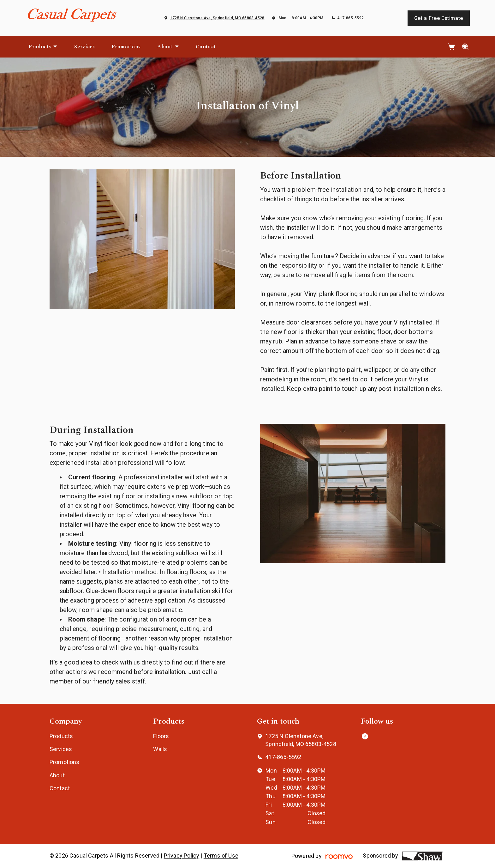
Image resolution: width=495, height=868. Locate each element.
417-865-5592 (351, 18)
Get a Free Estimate (439, 18)
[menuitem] (43, 47)
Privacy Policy (182, 856)
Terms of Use (221, 856)
